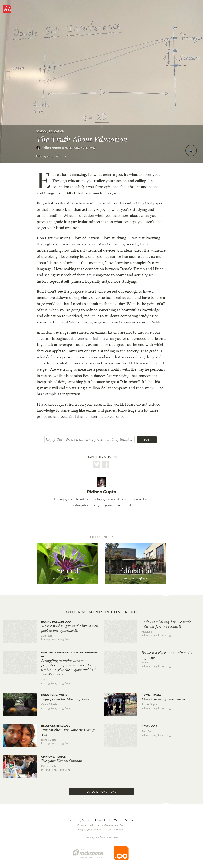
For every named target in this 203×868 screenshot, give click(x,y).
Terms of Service (124, 820)
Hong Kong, (80, 147)
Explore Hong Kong (102, 792)
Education (56, 131)
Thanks (147, 440)
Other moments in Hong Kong (102, 612)
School (42, 131)
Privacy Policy (103, 820)
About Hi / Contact (80, 820)
